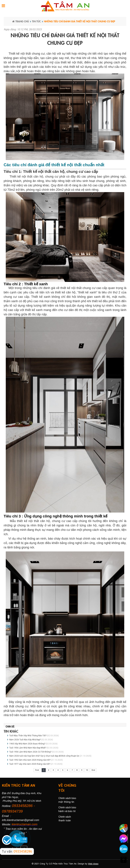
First (37, 770)
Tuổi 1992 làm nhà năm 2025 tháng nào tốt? (30, 760)
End (93, 770)
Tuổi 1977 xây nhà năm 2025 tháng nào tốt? (30, 764)
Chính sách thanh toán (65, 819)
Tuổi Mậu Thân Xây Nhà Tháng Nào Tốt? (28, 736)
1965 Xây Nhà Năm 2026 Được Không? (28, 744)
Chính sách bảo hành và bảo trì (67, 809)
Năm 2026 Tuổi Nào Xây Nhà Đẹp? (25, 740)
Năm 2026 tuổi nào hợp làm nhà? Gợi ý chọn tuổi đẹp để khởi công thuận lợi (44, 756)
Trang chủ (21, 21)
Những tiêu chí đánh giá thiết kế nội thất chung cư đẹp (79, 21)
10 (87, 770)
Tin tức (36, 21)
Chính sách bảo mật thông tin (67, 800)
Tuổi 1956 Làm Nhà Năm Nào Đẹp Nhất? (28, 748)
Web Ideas (93, 864)
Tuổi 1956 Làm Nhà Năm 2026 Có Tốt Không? (31, 752)
